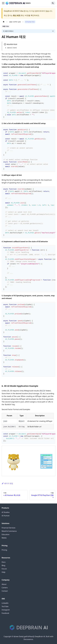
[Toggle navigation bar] (3, 3)
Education (6, 534)
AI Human (6, 516)
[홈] (4, 22)
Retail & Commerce (9, 531)
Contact (5, 591)
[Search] (53, 3)
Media (4, 538)
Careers (5, 588)
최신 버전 (17, 15)
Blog (3, 565)
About (4, 584)
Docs (4, 562)
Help (3, 572)
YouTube (5, 606)
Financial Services (8, 528)
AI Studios (6, 512)
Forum (4, 569)
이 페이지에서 (8, 31)
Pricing (4, 550)
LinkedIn (5, 603)
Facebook (5, 613)
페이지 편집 (7, 483)
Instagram (6, 610)
